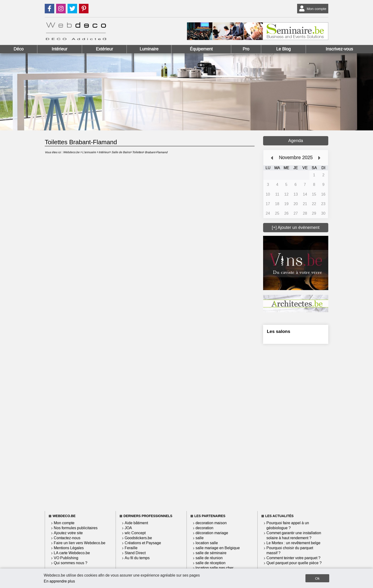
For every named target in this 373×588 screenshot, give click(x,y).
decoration (204, 528)
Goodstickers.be (138, 538)
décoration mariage (212, 533)
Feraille (131, 548)
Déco (19, 49)
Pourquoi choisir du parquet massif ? (290, 550)
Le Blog (283, 49)
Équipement (201, 49)
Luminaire (149, 49)
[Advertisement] (296, 427)
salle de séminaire (211, 553)
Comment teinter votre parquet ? (293, 558)
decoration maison (211, 523)
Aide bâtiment (136, 523)
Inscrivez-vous (339, 49)
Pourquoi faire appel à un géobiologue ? (288, 525)
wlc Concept (135, 533)
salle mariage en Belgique (218, 548)
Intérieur (59, 49)
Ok (317, 578)
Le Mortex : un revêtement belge (293, 543)
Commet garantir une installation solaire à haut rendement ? (294, 535)
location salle (207, 543)
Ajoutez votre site (68, 533)
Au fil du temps (137, 558)
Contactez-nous (67, 538)
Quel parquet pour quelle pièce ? (294, 563)
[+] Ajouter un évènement (296, 227)
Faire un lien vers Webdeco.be (80, 543)
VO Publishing (66, 558)
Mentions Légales (69, 548)
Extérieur (104, 49)
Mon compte (312, 9)
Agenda (296, 141)
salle (200, 538)
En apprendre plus (59, 581)
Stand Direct (135, 553)
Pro (246, 49)
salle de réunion (209, 558)
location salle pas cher (214, 568)
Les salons (279, 331)
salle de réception (211, 563)
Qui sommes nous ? (71, 563)
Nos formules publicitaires (76, 528)
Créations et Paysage (143, 543)
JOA (128, 528)
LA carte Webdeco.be (72, 553)
